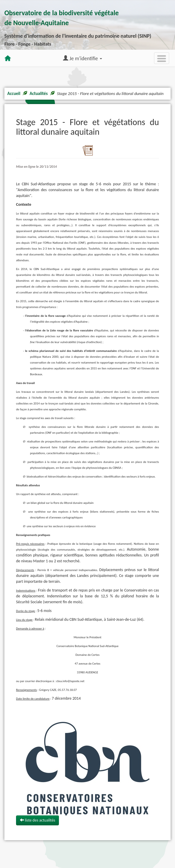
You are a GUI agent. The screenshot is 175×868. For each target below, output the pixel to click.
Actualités (38, 94)
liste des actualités (37, 820)
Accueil (14, 94)
